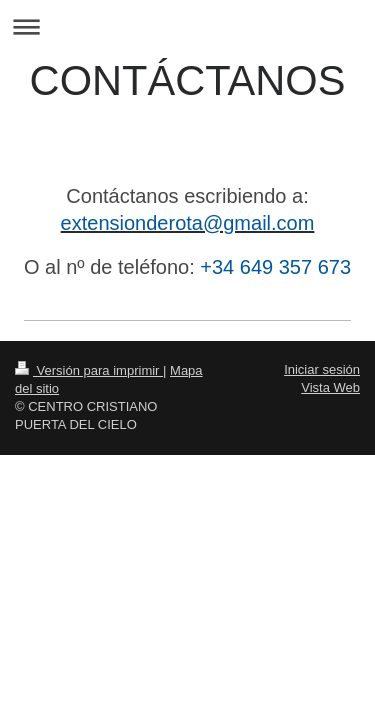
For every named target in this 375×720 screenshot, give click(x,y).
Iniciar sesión (322, 369)
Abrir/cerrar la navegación (187, 26)
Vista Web (330, 387)
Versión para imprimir (89, 370)
